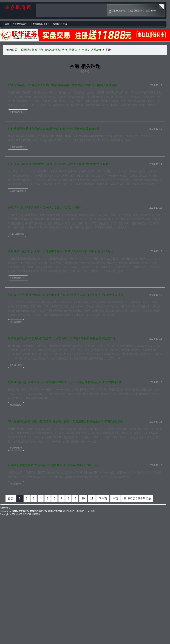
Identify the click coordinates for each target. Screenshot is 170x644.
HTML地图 (90, 511)
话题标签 (96, 50)
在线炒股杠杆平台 (18, 278)
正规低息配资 (16, 448)
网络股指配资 (16, 322)
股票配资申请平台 (18, 147)
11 (92, 498)
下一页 (103, 498)
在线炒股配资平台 (41, 24)
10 (83, 498)
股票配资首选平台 (21, 24)
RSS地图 (80, 511)
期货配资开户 (16, 405)
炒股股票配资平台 (18, 112)
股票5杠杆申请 (60, 24)
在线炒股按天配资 (18, 191)
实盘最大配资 (16, 365)
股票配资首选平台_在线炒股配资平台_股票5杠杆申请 (54, 50)
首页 (7, 24)
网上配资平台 (16, 484)
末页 (115, 498)
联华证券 (27, 514)
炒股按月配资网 (17, 234)
